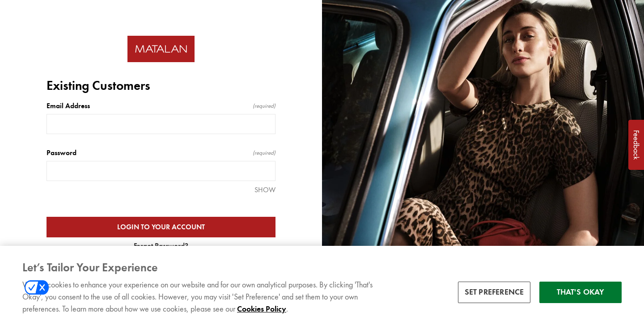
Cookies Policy (262, 310)
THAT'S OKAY (581, 293)
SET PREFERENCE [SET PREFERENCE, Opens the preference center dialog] (494, 293)
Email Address (161, 106)
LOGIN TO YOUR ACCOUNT (161, 227)
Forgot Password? (161, 246)
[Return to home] (161, 49)
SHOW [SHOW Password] (265, 190)
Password (161, 153)
